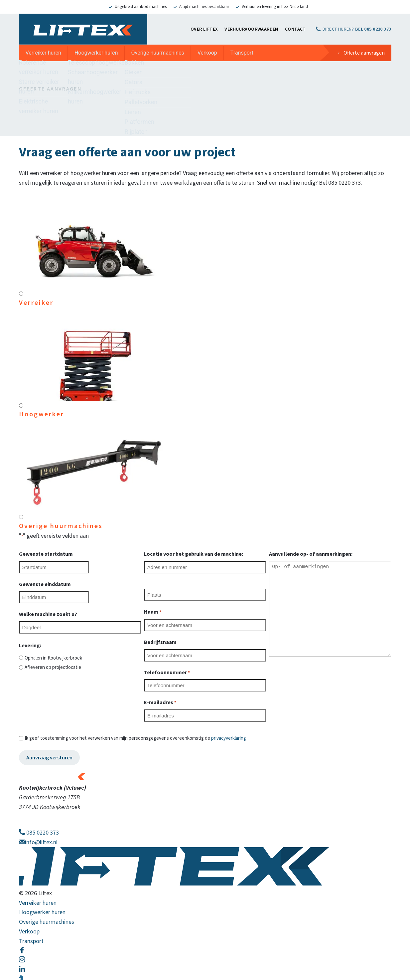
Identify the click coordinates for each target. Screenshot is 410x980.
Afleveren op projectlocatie (53, 667)
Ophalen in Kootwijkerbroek (53, 658)
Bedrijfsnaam (160, 642)
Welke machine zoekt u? (48, 614)
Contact (295, 29)
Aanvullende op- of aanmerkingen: (311, 554)
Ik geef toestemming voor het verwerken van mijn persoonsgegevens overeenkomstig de (135, 738)
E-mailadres (160, 703)
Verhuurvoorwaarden (251, 29)
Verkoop (207, 53)
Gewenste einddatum (45, 584)
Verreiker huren (43, 53)
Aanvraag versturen (49, 757)
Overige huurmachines (158, 53)
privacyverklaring (229, 738)
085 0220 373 (39, 832)
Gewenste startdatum (46, 554)
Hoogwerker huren (96, 53)
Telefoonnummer (167, 673)
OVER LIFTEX (204, 29)
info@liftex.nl (38, 842)
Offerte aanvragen (364, 53)
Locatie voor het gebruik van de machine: (194, 554)
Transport (242, 53)
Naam (153, 612)
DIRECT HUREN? (357, 29)
